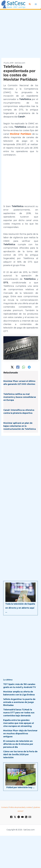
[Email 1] (30, 817)
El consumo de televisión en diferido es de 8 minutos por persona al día (18, 744)
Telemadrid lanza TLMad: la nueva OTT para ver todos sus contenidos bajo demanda (19, 713)
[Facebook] (18, 367)
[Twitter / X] (12, 367)
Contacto (5, 807)
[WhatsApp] (24, 367)
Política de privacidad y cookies (20, 807)
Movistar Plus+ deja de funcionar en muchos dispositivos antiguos (20, 734)
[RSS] (26, 817)
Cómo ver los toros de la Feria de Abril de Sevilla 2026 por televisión (20, 755)
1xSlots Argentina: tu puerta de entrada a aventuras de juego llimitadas (19, 702)
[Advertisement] (20, 34)
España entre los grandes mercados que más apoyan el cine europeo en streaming (19, 723)
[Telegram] (29, 367)
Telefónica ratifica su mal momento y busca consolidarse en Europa (20, 397)
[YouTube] (22, 817)
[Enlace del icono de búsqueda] (30, 4)
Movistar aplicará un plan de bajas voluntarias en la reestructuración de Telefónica (20, 426)
